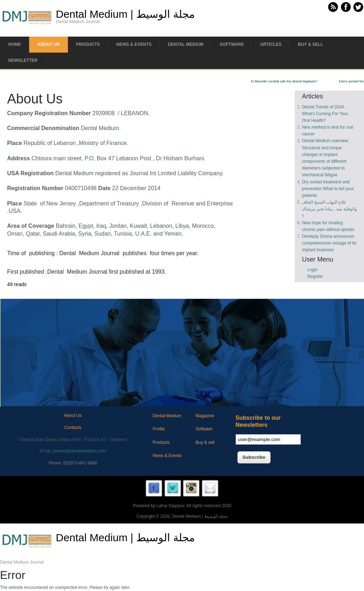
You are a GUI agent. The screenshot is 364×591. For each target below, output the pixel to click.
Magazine (205, 416)
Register (315, 276)
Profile (159, 429)
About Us (73, 415)
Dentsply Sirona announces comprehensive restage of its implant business (329, 243)
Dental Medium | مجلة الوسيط (125, 14)
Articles (271, 44)
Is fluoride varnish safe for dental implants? (287, 81)
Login (312, 270)
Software (232, 44)
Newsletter (23, 60)
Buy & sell (205, 442)
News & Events (134, 44)
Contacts (73, 428)
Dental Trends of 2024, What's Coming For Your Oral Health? (325, 114)
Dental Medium (186, 44)
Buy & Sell (311, 44)
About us (49, 44)
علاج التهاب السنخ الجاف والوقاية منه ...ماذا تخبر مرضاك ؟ (329, 209)
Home (15, 44)
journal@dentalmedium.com (79, 451)
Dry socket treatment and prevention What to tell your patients (328, 189)
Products (88, 44)
